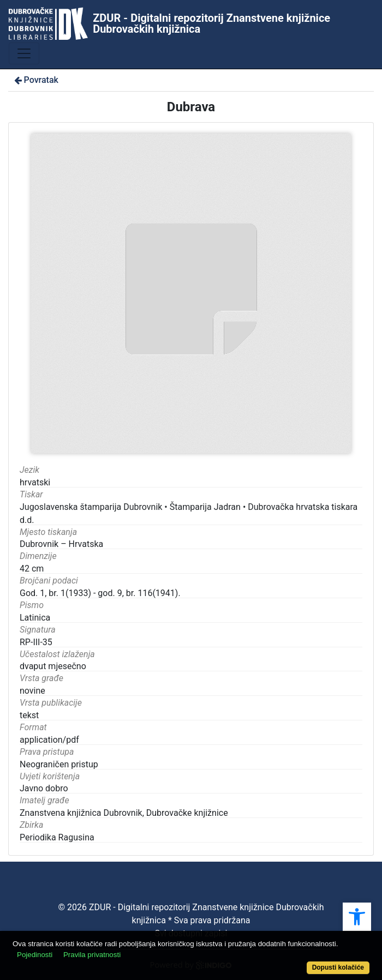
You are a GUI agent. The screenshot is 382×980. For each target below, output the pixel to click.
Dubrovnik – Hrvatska (61, 544)
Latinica (35, 618)
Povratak (35, 80)
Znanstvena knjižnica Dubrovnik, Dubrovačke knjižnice (124, 813)
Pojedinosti (35, 955)
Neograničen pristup (59, 764)
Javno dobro (44, 788)
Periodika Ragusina (57, 837)
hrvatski (35, 482)
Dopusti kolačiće (338, 967)
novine (32, 691)
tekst (29, 715)
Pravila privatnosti (92, 955)
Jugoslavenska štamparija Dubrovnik (91, 507)
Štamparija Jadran (205, 507)
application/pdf (49, 740)
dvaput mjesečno (53, 666)
